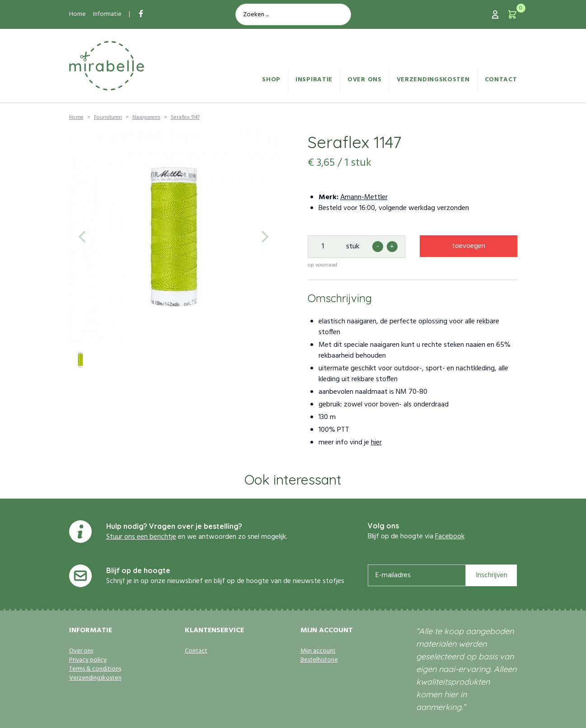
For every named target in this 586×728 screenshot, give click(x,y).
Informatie (107, 14)
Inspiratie (314, 80)
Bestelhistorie (319, 660)
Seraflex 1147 (185, 117)
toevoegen (469, 246)
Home (77, 14)
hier (376, 443)
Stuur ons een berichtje (141, 537)
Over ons (365, 80)
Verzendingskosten (433, 80)
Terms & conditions (95, 669)
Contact (501, 80)
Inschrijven (492, 575)
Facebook (450, 537)
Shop (271, 80)
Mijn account (318, 651)
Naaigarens (146, 117)
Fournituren (108, 117)
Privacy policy (88, 660)
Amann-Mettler (364, 197)
